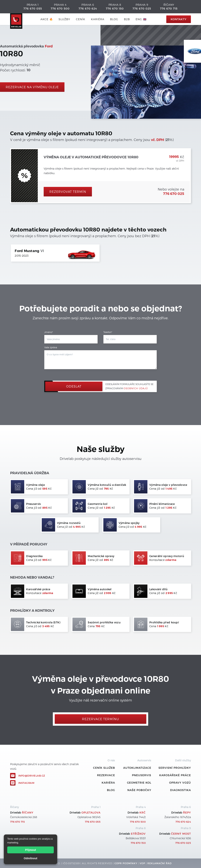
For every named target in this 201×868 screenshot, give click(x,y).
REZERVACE (106, 775)
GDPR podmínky (126, 863)
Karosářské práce (175, 775)
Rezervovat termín (68, 192)
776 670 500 (60, 8)
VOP (142, 863)
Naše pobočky (139, 790)
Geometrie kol (139, 783)
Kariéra (98, 19)
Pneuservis (142, 775)
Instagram (26, 783)
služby (64, 19)
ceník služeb (104, 768)
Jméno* (49, 332)
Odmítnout (31, 858)
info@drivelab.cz (32, 776)
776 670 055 (33, 8)
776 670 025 (142, 8)
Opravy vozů (180, 783)
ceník (81, 19)
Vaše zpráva (51, 347)
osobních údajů (136, 388)
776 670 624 (88, 8)
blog (114, 19)
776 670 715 (169, 8)
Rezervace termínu (100, 719)
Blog (111, 790)
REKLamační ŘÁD (160, 863)
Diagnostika (180, 790)
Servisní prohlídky (175, 768)
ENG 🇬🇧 (141, 19)
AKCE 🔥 (47, 19)
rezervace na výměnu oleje (32, 87)
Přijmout (31, 850)
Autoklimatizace (137, 768)
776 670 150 (115, 8)
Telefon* (108, 332)
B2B (127, 19)
